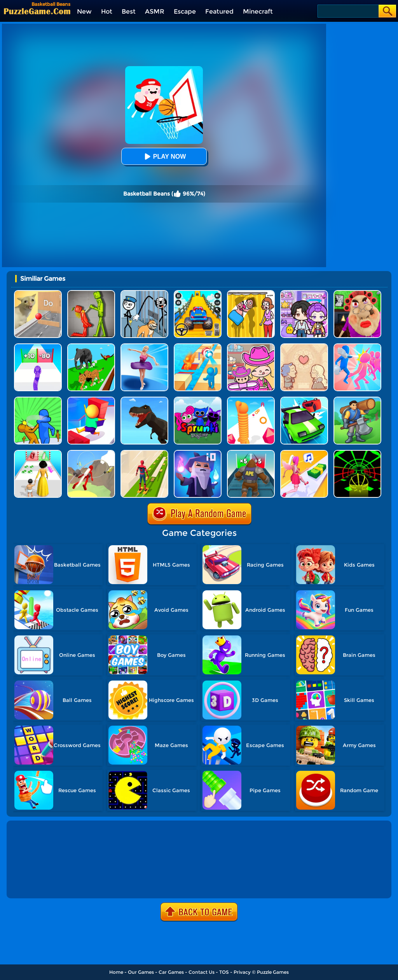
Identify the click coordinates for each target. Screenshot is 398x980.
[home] (37, 11)
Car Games (171, 972)
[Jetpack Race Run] (91, 453)
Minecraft (258, 11)
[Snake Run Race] (38, 346)
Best (129, 11)
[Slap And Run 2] (38, 400)
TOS (224, 972)
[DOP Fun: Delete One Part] (251, 293)
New (84, 11)
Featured (219, 11)
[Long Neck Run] (251, 400)
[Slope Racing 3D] (357, 453)
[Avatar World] (251, 346)
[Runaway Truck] (304, 400)
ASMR (155, 11)
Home (116, 972)
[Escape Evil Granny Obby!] (357, 293)
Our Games (141, 972)
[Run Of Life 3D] (38, 453)
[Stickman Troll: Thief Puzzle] (144, 293)
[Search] (348, 11)
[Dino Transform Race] (144, 400)
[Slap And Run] (357, 346)
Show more (34, 884)
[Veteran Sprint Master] (198, 293)
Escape (185, 11)
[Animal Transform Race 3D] (91, 346)
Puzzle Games (273, 972)
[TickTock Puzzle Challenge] (38, 293)
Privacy (242, 972)
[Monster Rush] (251, 453)
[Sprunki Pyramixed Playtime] (198, 400)
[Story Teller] (304, 346)
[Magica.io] (198, 453)
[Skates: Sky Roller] (144, 453)
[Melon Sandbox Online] (91, 293)
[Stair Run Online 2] (91, 400)
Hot (107, 11)
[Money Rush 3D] (304, 453)
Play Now (164, 157)
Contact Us (202, 972)
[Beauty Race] (144, 346)
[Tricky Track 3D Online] (198, 346)
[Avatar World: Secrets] (304, 293)
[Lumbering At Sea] (357, 400)
